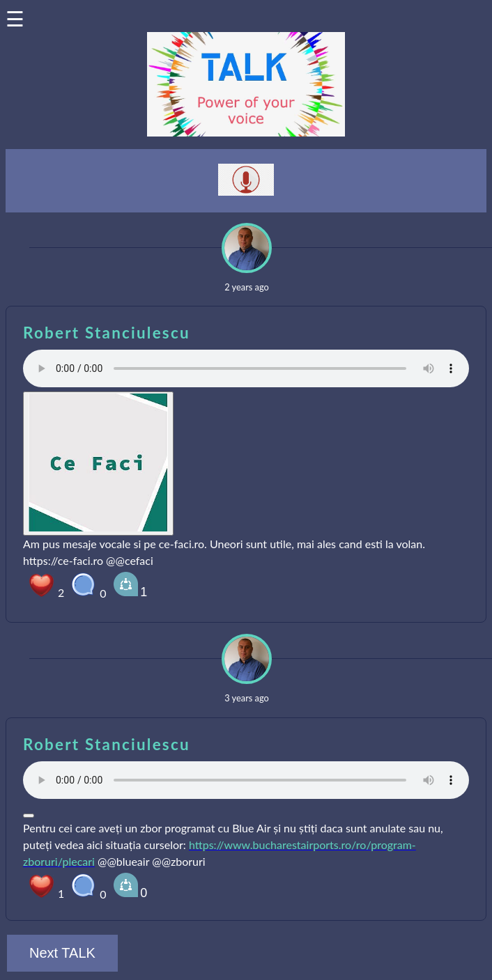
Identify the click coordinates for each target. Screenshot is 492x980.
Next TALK (62, 953)
